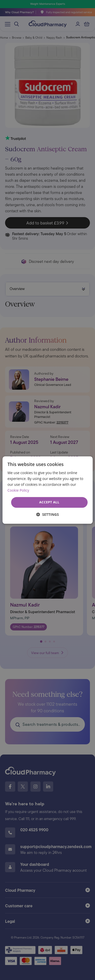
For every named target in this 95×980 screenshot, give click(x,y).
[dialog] (47, 490)
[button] (48, 514)
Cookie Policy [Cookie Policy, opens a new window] (18, 490)
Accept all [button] (49, 502)
